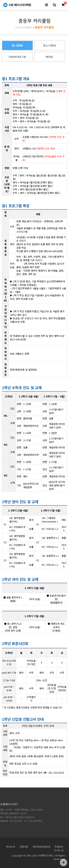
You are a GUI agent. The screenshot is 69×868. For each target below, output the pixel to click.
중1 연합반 (17, 45)
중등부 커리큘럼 (44, 27)
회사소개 (10, 847)
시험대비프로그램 (17, 57)
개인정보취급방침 (41, 847)
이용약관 (24, 847)
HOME (19, 28)
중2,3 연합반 (50, 45)
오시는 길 (59, 850)
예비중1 (49, 57)
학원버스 (59, 847)
